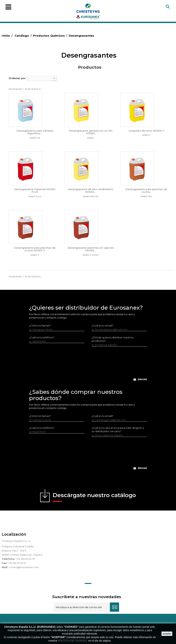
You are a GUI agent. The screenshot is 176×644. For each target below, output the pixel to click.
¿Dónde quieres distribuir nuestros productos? (113, 339)
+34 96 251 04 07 (25, 559)
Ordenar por (17, 78)
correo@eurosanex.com (24, 567)
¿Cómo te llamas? (40, 325)
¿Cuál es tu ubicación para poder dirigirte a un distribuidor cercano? (118, 430)
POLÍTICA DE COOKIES (73, 641)
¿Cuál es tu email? (102, 325)
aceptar (167, 634)
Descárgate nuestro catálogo (94, 497)
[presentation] (88, 367)
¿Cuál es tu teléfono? (42, 337)
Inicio (8, 36)
